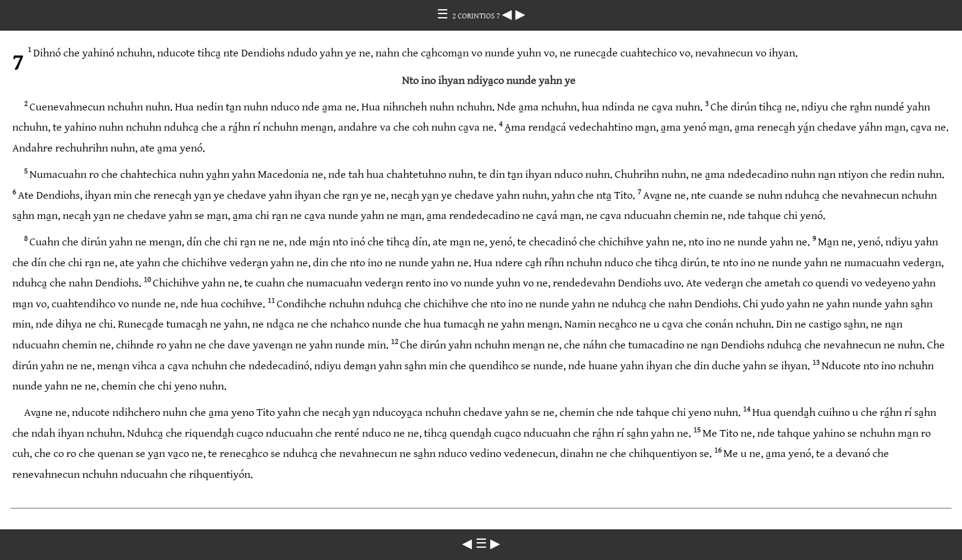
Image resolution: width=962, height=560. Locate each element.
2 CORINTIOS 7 (477, 16)
